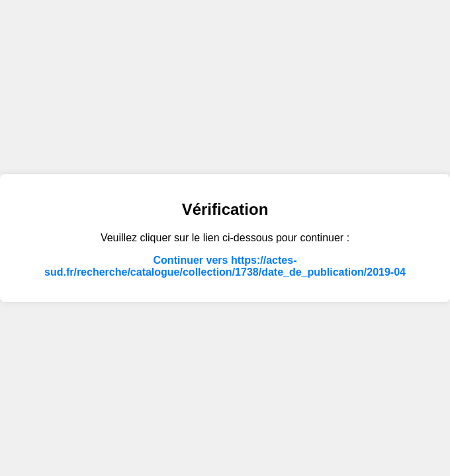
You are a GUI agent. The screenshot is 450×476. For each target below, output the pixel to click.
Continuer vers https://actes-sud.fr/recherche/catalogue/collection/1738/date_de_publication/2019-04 (225, 266)
